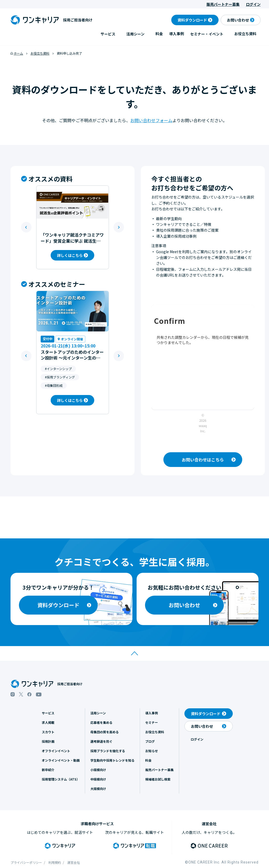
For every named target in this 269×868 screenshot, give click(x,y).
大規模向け (98, 789)
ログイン (253, 4)
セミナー (152, 722)
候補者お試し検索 (158, 779)
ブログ (150, 741)
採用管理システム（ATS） (61, 779)
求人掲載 (48, 722)
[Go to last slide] (26, 227)
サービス (108, 34)
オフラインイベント (56, 751)
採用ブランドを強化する (108, 751)
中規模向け (98, 779)
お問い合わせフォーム (151, 120)
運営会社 (74, 862)
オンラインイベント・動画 (61, 760)
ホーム (18, 53)
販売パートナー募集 (223, 4)
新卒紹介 (48, 770)
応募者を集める (101, 722)
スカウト (48, 732)
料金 (159, 34)
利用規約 (55, 862)
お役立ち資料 (245, 34)
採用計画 (48, 741)
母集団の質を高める (105, 732)
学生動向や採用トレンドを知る (112, 760)
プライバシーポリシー (26, 862)
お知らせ (152, 751)
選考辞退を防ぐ (101, 741)
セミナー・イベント (207, 34)
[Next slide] (119, 227)
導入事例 (177, 34)
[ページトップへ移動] (134, 653)
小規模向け (98, 770)
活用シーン (135, 34)
